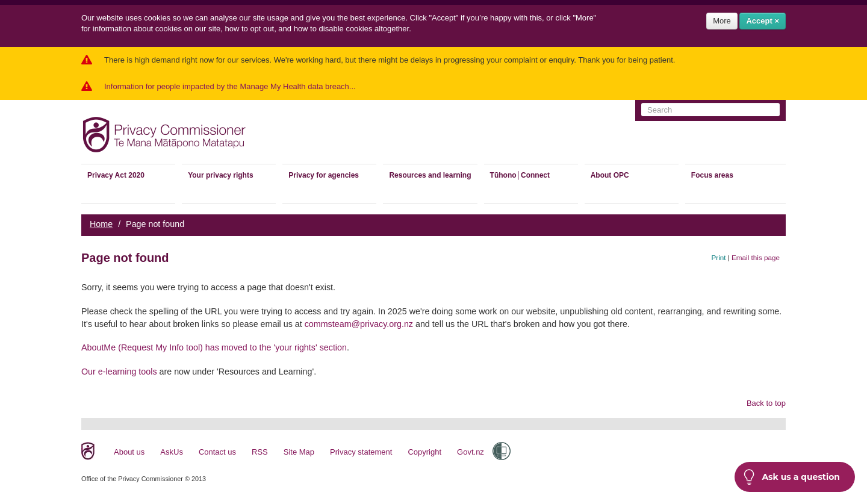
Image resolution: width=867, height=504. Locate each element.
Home (101, 224)
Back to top (766, 403)
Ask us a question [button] (792, 477)
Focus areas (712, 175)
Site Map (299, 452)
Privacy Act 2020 (116, 175)
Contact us (217, 452)
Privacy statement (361, 452)
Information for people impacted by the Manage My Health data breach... (230, 86)
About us (129, 452)
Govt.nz (471, 452)
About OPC (610, 175)
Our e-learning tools (119, 372)
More (722, 21)
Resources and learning (430, 175)
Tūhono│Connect (520, 175)
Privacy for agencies (324, 175)
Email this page (756, 257)
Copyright (424, 452)
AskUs (172, 452)
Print (719, 257)
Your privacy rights (220, 175)
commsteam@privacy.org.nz (359, 324)
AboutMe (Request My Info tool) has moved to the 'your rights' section (214, 347)
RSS (260, 452)
